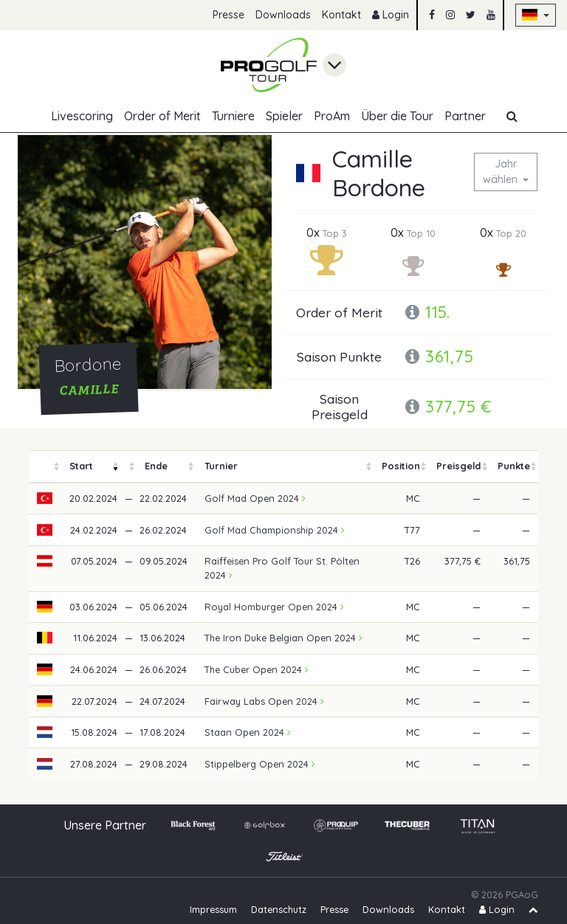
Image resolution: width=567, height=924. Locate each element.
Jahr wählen (502, 172)
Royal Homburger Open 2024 (274, 607)
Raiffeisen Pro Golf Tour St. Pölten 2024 (282, 568)
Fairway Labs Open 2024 (264, 701)
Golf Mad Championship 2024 (275, 530)
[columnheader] (45, 467)
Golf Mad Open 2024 (255, 498)
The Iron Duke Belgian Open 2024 (283, 638)
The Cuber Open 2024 (257, 669)
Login (391, 15)
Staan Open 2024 (248, 732)
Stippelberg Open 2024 (260, 764)
